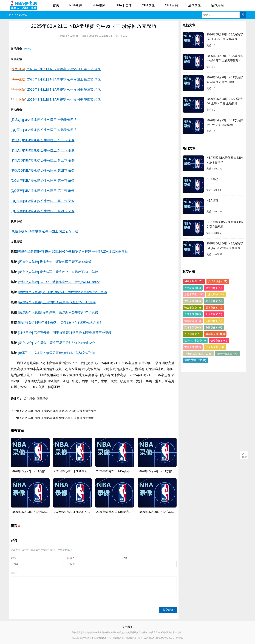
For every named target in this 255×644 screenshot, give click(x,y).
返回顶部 (244, 455)
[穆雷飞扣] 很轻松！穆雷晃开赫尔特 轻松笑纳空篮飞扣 (56, 353)
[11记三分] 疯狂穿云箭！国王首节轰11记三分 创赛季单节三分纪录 (65, 333)
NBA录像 (76, 5)
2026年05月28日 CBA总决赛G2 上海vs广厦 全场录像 (225, 37)
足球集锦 (217, 5)
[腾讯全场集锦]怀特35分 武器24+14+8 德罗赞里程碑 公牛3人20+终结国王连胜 (72, 252)
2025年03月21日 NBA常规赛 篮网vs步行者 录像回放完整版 (59, 411)
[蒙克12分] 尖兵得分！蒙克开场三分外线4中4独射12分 (56, 343)
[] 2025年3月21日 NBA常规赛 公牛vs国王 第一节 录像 (56, 69)
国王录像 (42, 399)
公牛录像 (29, 399)
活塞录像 (193, 321)
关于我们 (127, 627)
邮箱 (70, 558)
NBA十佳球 (124, 5)
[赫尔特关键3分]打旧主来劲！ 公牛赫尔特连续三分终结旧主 (60, 323)
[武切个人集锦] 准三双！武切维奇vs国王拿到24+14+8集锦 (59, 282)
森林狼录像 (215, 334)
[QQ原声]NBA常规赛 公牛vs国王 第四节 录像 (42, 211)
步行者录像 (194, 294)
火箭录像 (193, 288)
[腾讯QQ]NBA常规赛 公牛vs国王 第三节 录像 (42, 160)
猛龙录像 (193, 327)
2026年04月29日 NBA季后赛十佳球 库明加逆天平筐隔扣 (225, 58)
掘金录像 (214, 301)
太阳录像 (193, 301)
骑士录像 (193, 308)
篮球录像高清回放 (198, 354)
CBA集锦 (171, 5)
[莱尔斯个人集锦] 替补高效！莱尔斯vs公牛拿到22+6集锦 (58, 312)
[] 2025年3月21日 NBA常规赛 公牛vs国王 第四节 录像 (56, 100)
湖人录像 (214, 314)
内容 (14, 573)
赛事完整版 (195, 360)
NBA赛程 (212, 179)
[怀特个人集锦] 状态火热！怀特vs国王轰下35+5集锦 (55, 262)
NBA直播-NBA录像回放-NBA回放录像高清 (225, 160)
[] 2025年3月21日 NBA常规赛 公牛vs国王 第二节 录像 (56, 79)
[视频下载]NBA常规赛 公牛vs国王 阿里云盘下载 (44, 231)
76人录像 (193, 334)
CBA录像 (148, 5)
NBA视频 (99, 5)
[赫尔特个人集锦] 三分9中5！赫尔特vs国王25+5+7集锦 (57, 302)
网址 (126, 558)
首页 (56, 5)
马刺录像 (214, 321)
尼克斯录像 (215, 347)
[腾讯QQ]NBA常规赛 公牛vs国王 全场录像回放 (44, 120)
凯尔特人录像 (195, 341)
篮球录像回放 (228, 354)
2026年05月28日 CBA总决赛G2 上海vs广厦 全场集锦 (225, 101)
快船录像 (219, 341)
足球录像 (194, 5)
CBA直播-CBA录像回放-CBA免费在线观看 (225, 224)
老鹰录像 (193, 314)
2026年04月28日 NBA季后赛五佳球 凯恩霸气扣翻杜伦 (225, 80)
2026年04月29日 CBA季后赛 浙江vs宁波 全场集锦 (225, 123)
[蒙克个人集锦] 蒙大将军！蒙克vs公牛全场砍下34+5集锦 (58, 272)
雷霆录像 (193, 347)
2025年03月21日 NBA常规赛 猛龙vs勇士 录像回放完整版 (58, 418)
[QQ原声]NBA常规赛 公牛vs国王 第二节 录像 (42, 191)
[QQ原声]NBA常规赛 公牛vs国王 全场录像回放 (44, 130)
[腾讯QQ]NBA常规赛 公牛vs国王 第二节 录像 (42, 150)
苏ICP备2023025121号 (149, 638)
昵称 (14, 558)
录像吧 (179, 638)
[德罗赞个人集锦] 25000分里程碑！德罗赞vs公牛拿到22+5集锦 (62, 292)
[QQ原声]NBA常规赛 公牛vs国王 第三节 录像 (42, 201)
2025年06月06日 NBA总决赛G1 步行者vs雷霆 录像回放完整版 (225, 246)
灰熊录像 (214, 327)
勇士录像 (214, 288)
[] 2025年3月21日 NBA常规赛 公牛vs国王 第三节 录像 (56, 90)
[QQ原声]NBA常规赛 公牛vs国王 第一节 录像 (42, 181)
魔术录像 (214, 308)
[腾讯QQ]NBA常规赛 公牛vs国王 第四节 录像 (42, 171)
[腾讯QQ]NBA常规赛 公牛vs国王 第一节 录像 (42, 140)
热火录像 (216, 294)
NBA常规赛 (194, 281)
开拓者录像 (218, 281)
